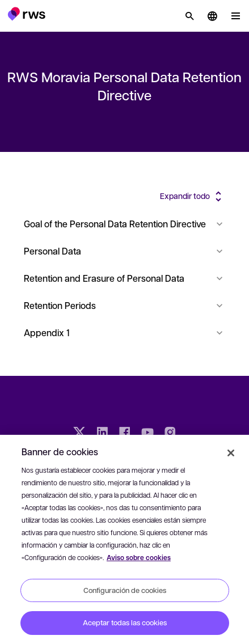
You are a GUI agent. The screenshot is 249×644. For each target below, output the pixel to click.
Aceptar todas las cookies (125, 622)
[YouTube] (147, 434)
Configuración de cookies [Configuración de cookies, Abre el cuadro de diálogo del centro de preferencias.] (125, 590)
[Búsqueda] (189, 16)
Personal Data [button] (124, 251)
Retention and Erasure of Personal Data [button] (124, 278)
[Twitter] (79, 434)
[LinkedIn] (102, 434)
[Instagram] (170, 434)
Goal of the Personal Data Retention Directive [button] (124, 224)
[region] (124, 539)
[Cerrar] (231, 453)
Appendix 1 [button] (124, 332)
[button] (26, 14)
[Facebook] (125, 434)
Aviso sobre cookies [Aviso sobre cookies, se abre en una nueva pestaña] (139, 558)
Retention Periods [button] (124, 305)
